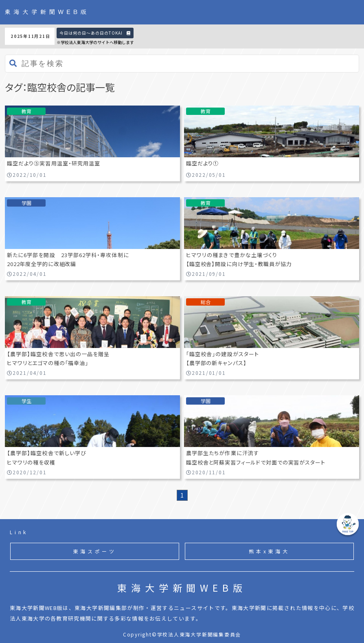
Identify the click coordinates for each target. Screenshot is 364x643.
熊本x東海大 (269, 551)
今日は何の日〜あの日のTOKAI (95, 33)
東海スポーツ (95, 551)
